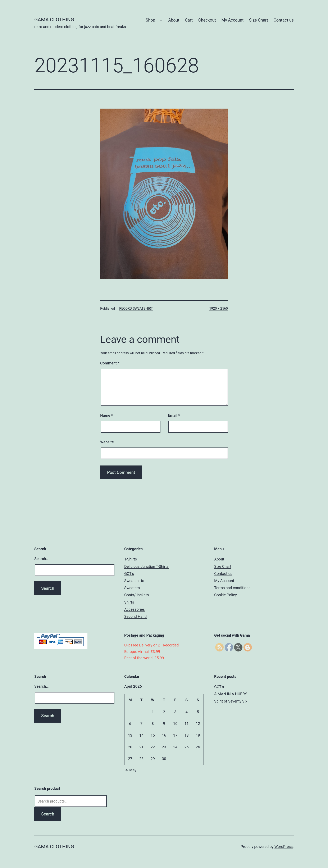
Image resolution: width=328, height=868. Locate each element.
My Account (232, 20)
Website (107, 442)
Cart (189, 20)
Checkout (207, 20)
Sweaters (132, 588)
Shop (150, 20)
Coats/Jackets (136, 595)
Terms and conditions (232, 588)
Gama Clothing (54, 20)
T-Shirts (131, 559)
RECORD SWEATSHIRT (136, 308)
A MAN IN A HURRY (231, 694)
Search (48, 814)
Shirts (129, 602)
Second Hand (135, 616)
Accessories (135, 609)
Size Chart (259, 20)
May (130, 770)
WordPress (284, 847)
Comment (110, 363)
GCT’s (129, 574)
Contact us (284, 20)
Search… (42, 559)
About (174, 20)
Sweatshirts (134, 581)
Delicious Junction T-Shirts (146, 566)
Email (174, 415)
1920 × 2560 (219, 308)
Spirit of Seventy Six (231, 701)
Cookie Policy (225, 595)
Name (106, 415)
